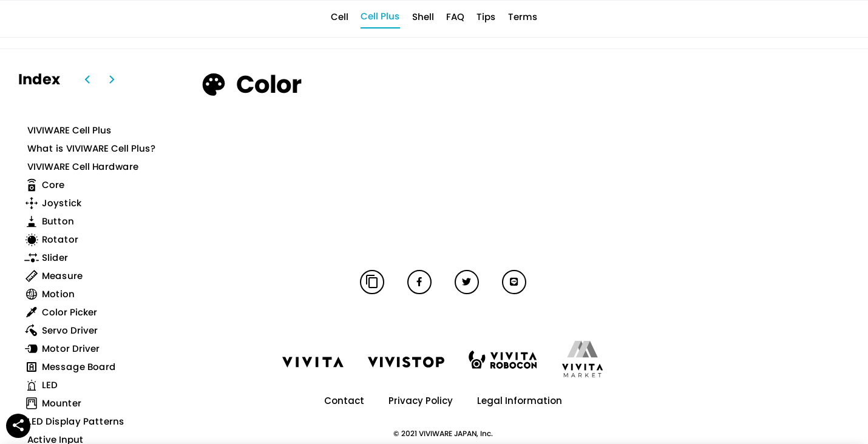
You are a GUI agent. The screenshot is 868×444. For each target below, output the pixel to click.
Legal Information (520, 401)
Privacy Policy (421, 401)
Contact (344, 401)
